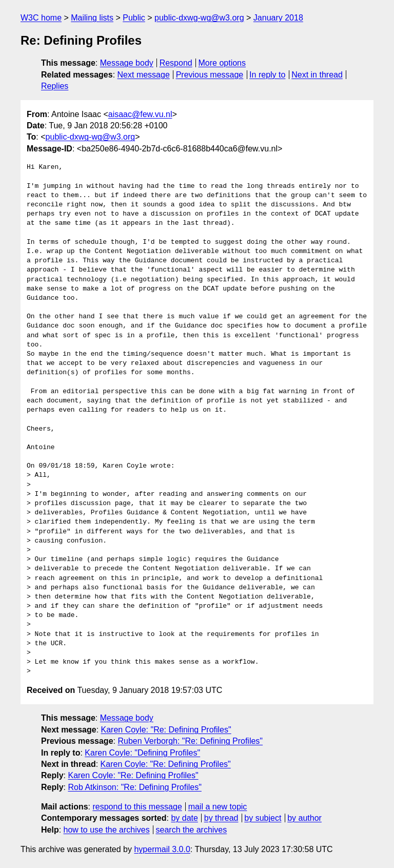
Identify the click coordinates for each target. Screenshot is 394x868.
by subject (263, 818)
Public (134, 18)
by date (184, 818)
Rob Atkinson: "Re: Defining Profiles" (134, 787)
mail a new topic (218, 807)
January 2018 (278, 18)
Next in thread (317, 75)
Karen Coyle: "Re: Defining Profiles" (166, 730)
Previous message (210, 75)
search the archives (192, 830)
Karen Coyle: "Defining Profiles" (142, 753)
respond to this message (137, 807)
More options (222, 63)
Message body (127, 63)
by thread (221, 818)
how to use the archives (107, 830)
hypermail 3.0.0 (162, 849)
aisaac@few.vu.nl (140, 114)
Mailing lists (92, 18)
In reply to (267, 75)
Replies (55, 86)
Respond (176, 63)
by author (304, 818)
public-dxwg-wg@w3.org (199, 18)
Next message (144, 75)
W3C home (41, 18)
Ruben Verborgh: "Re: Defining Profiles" (190, 741)
